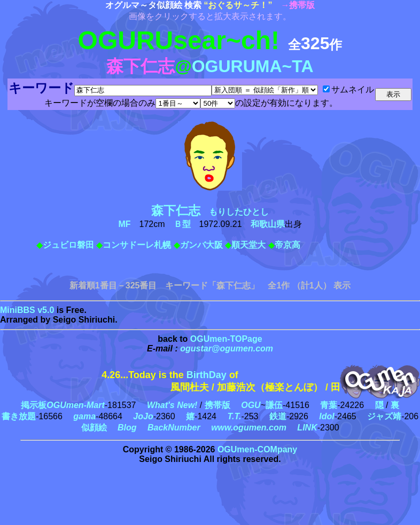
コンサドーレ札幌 (137, 245)
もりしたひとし (214, 212)
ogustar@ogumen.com (227, 348)
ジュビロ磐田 (68, 245)
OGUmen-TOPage (226, 339)
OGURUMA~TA (253, 66)
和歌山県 (268, 224)
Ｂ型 (182, 224)
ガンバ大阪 (201, 245)
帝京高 (287, 245)
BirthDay (207, 375)
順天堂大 (248, 245)
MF (124, 224)
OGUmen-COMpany (257, 449)
